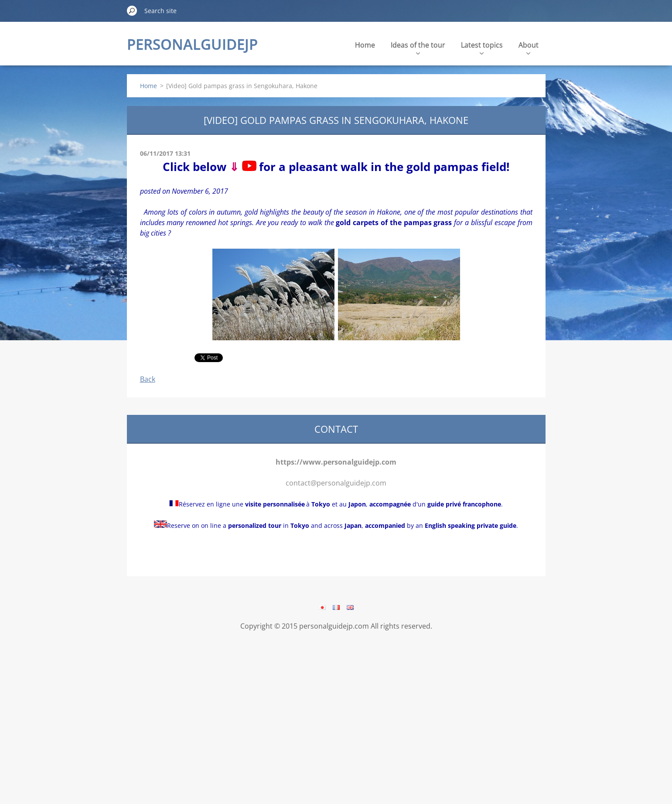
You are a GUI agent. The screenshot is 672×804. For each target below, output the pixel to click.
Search (132, 10)
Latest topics (482, 47)
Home (365, 45)
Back (148, 379)
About (529, 47)
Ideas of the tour (418, 47)
